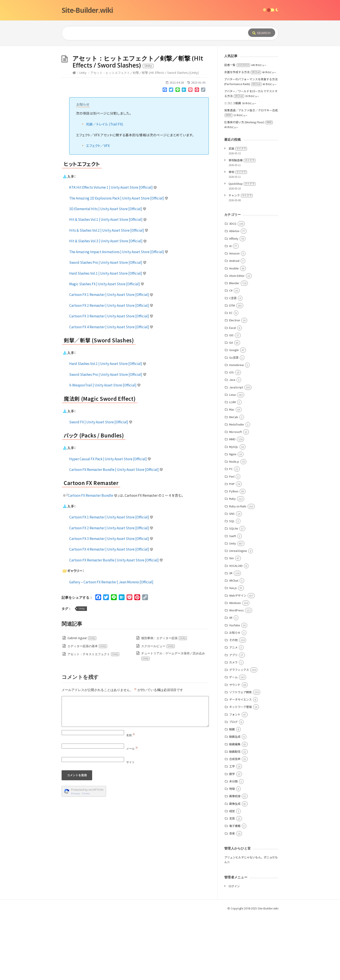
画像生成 (235, 869)
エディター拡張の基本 (87, 711)
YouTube (235, 690)
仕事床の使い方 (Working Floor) (248, 187)
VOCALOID (236, 631)
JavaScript (236, 452)
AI (230, 311)
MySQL (234, 512)
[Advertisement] (170, 79)
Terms (86, 859)
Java (232, 445)
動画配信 (235, 817)
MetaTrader (237, 489)
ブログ (233, 787)
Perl (232, 542)
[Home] (74, 138)
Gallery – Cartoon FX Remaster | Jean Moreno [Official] (111, 647)
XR (231, 683)
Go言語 (234, 423)
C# (231, 356)
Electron (235, 385)
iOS (231, 437)
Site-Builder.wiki (87, 10)
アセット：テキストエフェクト (93, 719)
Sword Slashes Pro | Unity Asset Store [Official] (108, 327)
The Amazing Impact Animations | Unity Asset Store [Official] (119, 317)
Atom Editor (237, 341)
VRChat (234, 646)
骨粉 (238, 237)
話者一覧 (237, 130)
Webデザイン (238, 661)
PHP (232, 549)
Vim (231, 623)
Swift (233, 601)
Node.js (234, 527)
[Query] (148, 33)
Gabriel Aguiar (82, 703)
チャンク (241, 260)
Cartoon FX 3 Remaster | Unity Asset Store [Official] (111, 381)
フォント (235, 780)
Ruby (232, 564)
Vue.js (233, 653)
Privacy (75, 859)
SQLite (234, 593)
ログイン (234, 951)
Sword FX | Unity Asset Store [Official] (101, 487)
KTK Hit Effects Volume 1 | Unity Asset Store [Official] (113, 252)
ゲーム (233, 742)
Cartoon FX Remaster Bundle (93, 560)
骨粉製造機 (242, 225)
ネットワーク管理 (240, 772)
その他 (233, 705)
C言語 (233, 363)
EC (231, 378)
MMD (232, 504)
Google (234, 415)
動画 (232, 794)
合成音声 (235, 824)
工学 (232, 831)
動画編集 (235, 809)
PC (231, 534)
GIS (231, 400)
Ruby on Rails (238, 571)
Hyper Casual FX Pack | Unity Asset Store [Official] (110, 524)
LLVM (232, 467)
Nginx (233, 519)
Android (234, 326)
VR (231, 638)
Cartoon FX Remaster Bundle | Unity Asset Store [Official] (116, 535)
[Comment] (135, 777)
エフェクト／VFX (98, 211)
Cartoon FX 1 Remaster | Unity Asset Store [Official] (111, 360)
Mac (232, 474)
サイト (130, 827)
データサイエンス (240, 765)
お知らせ (235, 698)
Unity (83, 138)
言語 (232, 883)
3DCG (233, 289)
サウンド (235, 750)
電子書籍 (235, 891)
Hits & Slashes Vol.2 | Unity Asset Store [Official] (109, 295)
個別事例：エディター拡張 (164, 703)
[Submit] (262, 33)
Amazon (234, 318)
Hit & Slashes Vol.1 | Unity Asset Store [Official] (108, 284)
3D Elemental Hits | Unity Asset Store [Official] (108, 274)
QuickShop (242, 249)
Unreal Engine (238, 616)
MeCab (234, 482)
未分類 (233, 846)
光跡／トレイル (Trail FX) (105, 189)
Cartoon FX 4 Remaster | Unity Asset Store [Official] (111, 392)
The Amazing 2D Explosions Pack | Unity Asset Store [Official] (119, 263)
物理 (232, 854)
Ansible (234, 333)
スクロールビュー (158, 711)
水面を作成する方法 (243, 137)
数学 (232, 839)
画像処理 (235, 861)
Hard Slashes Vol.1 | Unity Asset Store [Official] (108, 338)
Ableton (234, 296)
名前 (131, 800)
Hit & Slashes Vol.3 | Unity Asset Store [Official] (108, 306)
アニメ (233, 712)
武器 (238, 214)
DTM (232, 370)
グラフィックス (239, 735)
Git (231, 408)
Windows (235, 668)
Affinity (234, 304)
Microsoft (235, 497)
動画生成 (235, 802)
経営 (232, 876)
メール (132, 814)
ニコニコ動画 (233, 168)
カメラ (233, 727)
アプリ (233, 720)
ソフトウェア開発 (240, 757)
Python (234, 556)
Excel (233, 393)
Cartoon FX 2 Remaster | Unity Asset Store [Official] (111, 370)
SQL (232, 586)
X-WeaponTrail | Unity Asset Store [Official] (105, 450)
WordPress (236, 675)
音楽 (232, 898)
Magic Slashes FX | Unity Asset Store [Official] (107, 349)
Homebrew (236, 430)
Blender (234, 348)
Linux (232, 460)
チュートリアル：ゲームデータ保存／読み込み (173, 721)
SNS (232, 579)
